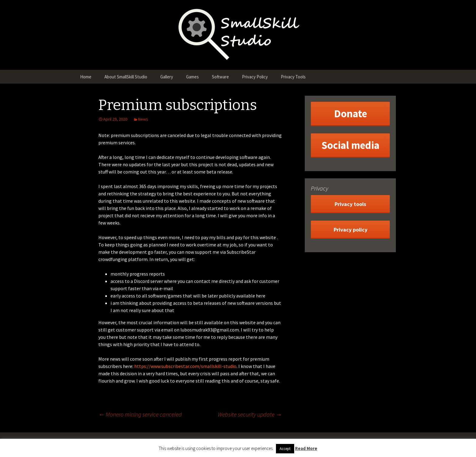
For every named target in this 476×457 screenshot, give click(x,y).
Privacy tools (350, 204)
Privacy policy (350, 230)
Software (220, 77)
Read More (306, 448)
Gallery (167, 77)
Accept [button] (285, 449)
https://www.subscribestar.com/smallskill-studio (185, 366)
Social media (350, 145)
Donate (350, 114)
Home (86, 77)
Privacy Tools (293, 77)
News (143, 119)
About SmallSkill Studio (126, 77)
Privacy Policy (255, 77)
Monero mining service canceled (140, 414)
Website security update (250, 414)
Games (192, 77)
